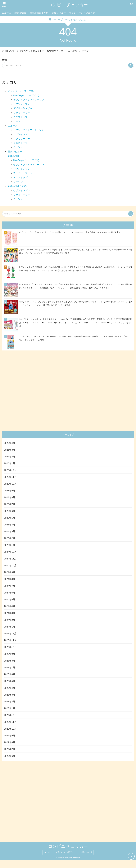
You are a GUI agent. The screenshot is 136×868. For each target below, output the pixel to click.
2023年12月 (10, 634)
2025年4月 (9, 525)
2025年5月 (9, 518)
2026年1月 (9, 463)
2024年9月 (9, 572)
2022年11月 (10, 722)
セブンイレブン (22, 104)
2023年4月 (9, 688)
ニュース (6, 13)
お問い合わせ (86, 852)
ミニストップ (20, 117)
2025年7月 (9, 504)
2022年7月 (9, 749)
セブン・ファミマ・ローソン (29, 100)
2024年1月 (9, 627)
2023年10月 (10, 647)
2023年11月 (10, 640)
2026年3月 (9, 450)
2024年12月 (10, 552)
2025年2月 (9, 538)
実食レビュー (59, 13)
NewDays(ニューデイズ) (26, 95)
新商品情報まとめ (39, 13)
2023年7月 (9, 668)
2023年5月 (9, 681)
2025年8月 (9, 497)
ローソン (18, 121)
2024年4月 (9, 606)
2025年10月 (10, 484)
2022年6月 (9, 756)
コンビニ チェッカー (68, 5)
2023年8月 (9, 661)
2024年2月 (9, 620)
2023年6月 (9, 674)
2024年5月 (9, 600)
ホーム (47, 852)
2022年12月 (10, 715)
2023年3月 (9, 695)
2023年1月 (9, 708)
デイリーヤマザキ (23, 108)
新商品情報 (20, 13)
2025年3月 (9, 531)
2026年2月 (9, 457)
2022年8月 (9, 742)
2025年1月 (9, 545)
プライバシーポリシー (65, 852)
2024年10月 (10, 565)
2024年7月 (9, 586)
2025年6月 (9, 511)
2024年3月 (9, 613)
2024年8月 (9, 579)
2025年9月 (9, 491)
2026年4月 (9, 443)
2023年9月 (9, 654)
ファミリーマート (23, 113)
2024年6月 (9, 593)
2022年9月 (9, 736)
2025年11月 (10, 477)
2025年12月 (10, 470)
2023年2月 (9, 702)
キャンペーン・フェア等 (82, 13)
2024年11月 (10, 559)
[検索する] (131, 65)
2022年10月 (10, 729)
